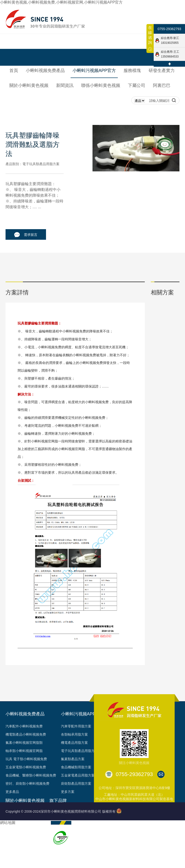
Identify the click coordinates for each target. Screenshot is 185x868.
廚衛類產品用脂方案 (76, 784)
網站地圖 (8, 823)
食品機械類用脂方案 (76, 767)
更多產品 (12, 792)
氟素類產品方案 (73, 759)
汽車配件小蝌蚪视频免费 (24, 726)
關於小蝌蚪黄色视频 (25, 801)
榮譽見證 (12, 829)
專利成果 (12, 846)
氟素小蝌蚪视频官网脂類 (24, 743)
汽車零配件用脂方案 (76, 726)
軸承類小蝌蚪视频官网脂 (24, 751)
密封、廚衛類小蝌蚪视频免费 (27, 784)
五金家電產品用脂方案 (78, 775)
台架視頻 (12, 862)
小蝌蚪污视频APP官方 (83, 714)
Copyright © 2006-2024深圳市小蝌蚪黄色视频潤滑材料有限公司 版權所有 (61, 811)
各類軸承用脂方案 (74, 734)
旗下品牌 (58, 801)
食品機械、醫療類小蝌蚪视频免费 (31, 775)
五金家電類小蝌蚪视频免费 (26, 767)
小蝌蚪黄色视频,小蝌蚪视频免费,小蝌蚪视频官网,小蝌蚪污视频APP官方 (61, 2)
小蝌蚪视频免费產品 (25, 714)
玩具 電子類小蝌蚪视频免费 (26, 759)
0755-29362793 (169, 29)
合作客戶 (12, 854)
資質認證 (12, 837)
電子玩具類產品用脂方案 (79, 751)
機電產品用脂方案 (74, 743)
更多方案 (68, 792)
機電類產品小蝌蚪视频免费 (26, 734)
